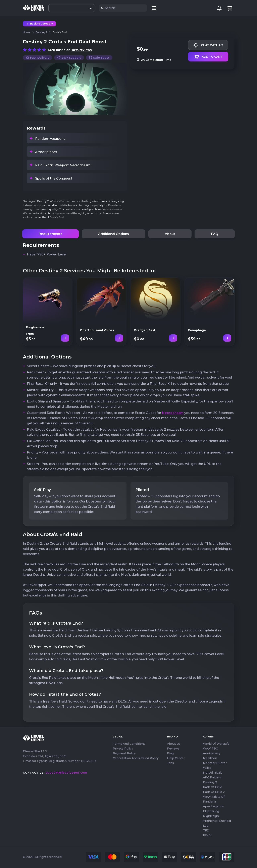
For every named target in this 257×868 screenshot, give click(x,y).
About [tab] (170, 234)
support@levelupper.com (66, 773)
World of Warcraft (216, 744)
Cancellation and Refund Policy (136, 758)
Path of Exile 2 (214, 792)
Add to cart (208, 57)
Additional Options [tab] (114, 234)
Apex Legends (213, 806)
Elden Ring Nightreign (211, 814)
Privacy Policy (123, 749)
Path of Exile (213, 787)
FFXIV (207, 835)
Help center (176, 758)
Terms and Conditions (129, 744)
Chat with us (208, 45)
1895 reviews (82, 50)
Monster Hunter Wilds (215, 765)
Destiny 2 (210, 782)
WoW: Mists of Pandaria (214, 799)
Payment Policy (124, 753)
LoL (206, 826)
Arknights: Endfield (217, 821)
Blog (170, 753)
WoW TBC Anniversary (212, 751)
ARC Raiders (212, 777)
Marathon (210, 758)
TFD (206, 830)
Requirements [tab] (50, 234)
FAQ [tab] (215, 234)
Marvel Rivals (213, 773)
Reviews (173, 749)
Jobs (170, 763)
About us (174, 744)
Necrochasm (173, 413)
